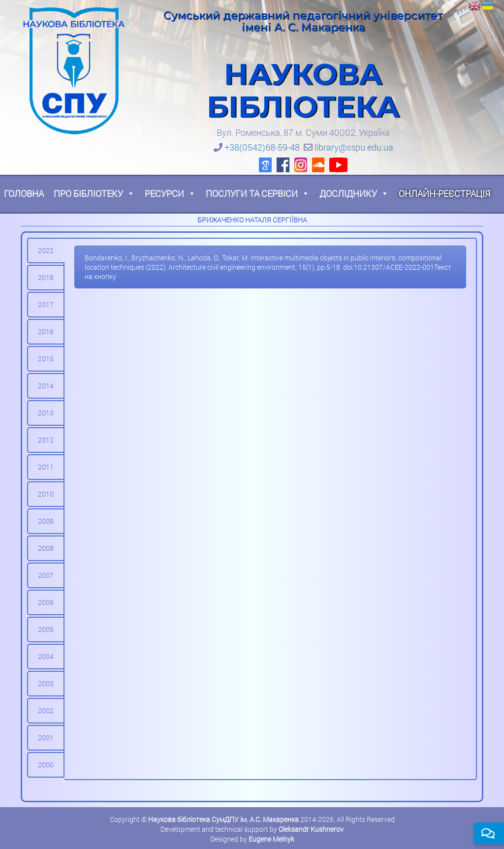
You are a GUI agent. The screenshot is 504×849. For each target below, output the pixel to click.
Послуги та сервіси (258, 193)
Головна (24, 193)
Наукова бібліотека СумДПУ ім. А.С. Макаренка (223, 819)
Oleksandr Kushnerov (311, 829)
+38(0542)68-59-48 (262, 147)
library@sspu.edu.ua (354, 147)
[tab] (46, 251)
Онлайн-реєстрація (444, 193)
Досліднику (354, 193)
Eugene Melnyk (271, 839)
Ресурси (170, 193)
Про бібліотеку (94, 193)
